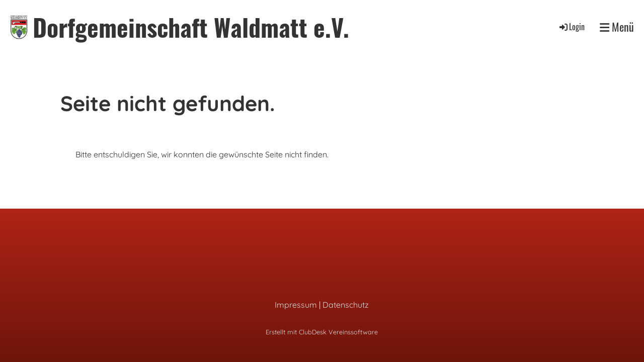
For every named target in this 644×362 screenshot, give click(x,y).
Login (571, 27)
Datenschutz (346, 305)
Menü (617, 27)
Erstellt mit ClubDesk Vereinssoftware (322, 332)
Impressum (296, 305)
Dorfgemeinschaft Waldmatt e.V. (191, 27)
